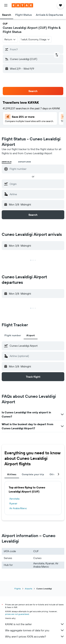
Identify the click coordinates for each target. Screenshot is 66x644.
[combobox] (10, 39)
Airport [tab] (31, 335)
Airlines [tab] (12, 474)
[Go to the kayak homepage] (22, 5)
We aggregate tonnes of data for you (35, 630)
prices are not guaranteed (17, 614)
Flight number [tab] (13, 335)
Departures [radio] (24, 162)
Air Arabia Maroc (18, 508)
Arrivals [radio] (7, 162)
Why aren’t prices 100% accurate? (35, 636)
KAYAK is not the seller (35, 624)
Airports (29, 589)
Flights (18, 589)
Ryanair (13, 503)
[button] (6, 5)
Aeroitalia (14, 499)
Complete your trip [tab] (33, 474)
